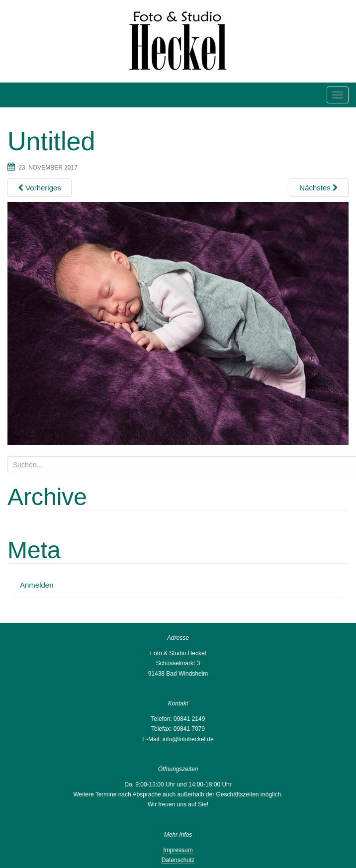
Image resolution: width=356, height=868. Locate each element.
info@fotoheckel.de (188, 739)
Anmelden (37, 585)
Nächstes (319, 188)
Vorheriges (40, 188)
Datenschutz (178, 860)
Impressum (178, 850)
